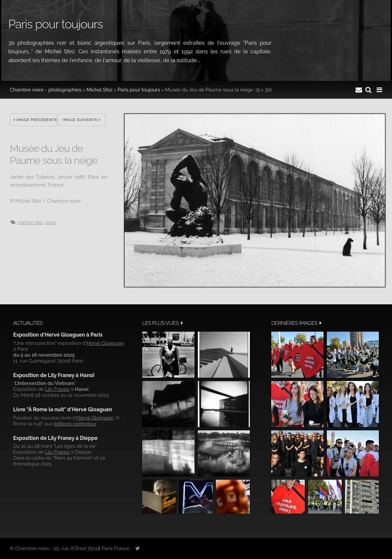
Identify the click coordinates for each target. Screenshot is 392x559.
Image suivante (82, 120)
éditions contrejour (75, 424)
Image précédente (35, 120)
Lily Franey (57, 389)
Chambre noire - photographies (46, 90)
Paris (51, 222)
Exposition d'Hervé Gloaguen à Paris (58, 335)
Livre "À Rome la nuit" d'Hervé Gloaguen (63, 409)
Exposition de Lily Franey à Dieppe (55, 438)
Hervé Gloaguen (105, 343)
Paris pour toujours (139, 90)
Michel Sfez (100, 90)
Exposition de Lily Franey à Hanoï (54, 375)
